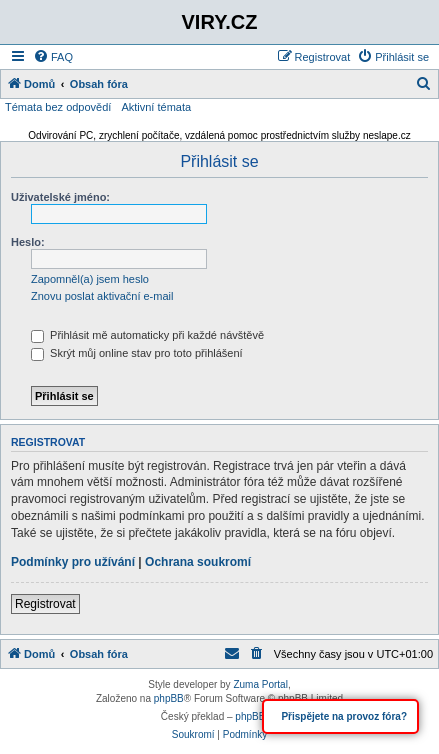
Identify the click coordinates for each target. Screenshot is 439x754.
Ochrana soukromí (198, 562)
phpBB (169, 698)
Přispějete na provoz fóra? (343, 716)
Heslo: (28, 242)
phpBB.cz (256, 716)
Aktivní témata (156, 107)
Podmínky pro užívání (73, 562)
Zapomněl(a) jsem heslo (90, 279)
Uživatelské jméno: (60, 197)
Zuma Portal (260, 684)
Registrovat (45, 604)
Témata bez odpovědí (58, 107)
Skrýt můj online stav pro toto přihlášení (137, 353)
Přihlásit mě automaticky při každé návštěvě (147, 335)
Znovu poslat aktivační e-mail (102, 296)
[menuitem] (53, 57)
